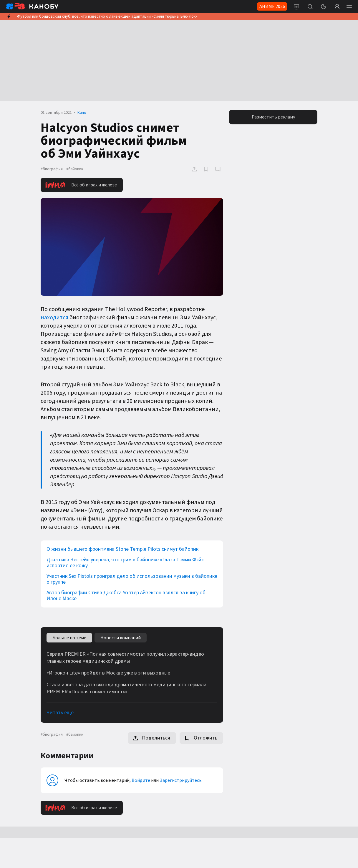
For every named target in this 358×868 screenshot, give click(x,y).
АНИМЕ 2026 (272, 6)
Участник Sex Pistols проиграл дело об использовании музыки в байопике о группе (132, 579)
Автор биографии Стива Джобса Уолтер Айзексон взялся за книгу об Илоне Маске (126, 596)
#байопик (75, 169)
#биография (52, 169)
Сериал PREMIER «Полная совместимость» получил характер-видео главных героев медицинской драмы (125, 658)
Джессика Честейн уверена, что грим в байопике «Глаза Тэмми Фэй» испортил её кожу (125, 563)
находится (54, 318)
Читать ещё (60, 713)
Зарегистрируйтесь (181, 780)
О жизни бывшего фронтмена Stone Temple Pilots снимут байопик (122, 549)
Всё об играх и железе (81, 185)
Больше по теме (69, 638)
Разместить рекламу (273, 117)
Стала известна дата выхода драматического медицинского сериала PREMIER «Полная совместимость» (126, 688)
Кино (82, 113)
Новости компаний (121, 638)
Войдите (141, 780)
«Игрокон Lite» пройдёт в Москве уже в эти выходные (108, 673)
